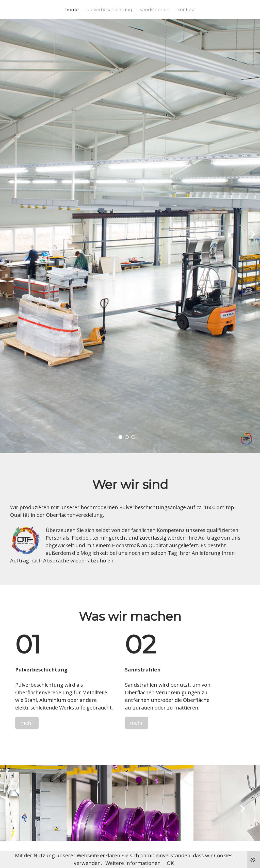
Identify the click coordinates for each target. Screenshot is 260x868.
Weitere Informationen (133, 863)
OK (170, 863)
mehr (27, 723)
